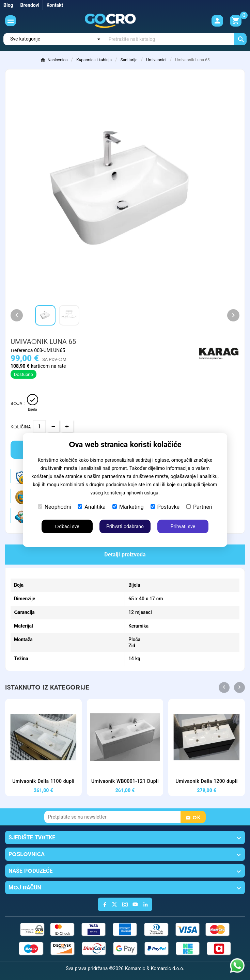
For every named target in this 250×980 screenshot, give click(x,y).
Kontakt (55, 5)
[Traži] (176, 39)
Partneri (199, 507)
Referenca (22, 350)
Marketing (128, 507)
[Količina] (39, 426)
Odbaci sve (67, 526)
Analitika (92, 507)
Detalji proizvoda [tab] (125, 555)
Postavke (165, 507)
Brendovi (30, 5)
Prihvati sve (183, 526)
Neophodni (54, 507)
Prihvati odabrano (125, 526)
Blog (8, 5)
